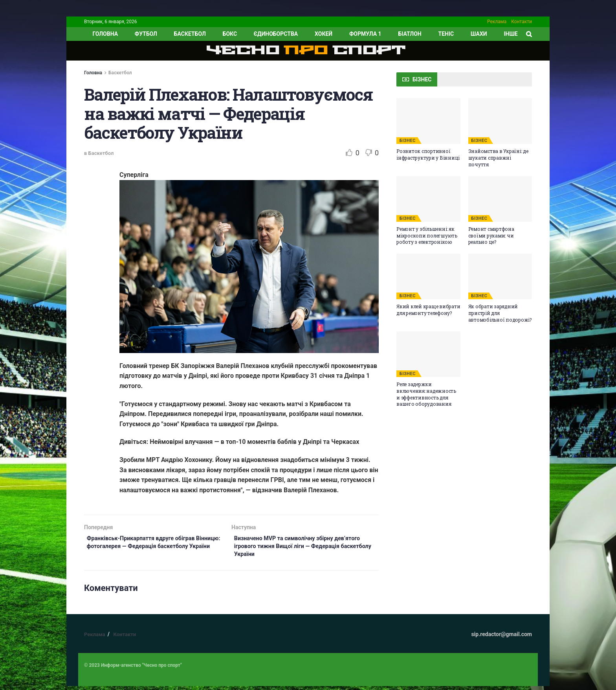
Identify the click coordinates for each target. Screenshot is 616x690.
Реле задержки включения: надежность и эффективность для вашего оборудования (426, 394)
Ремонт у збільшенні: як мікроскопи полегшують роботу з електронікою (427, 236)
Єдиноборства (276, 34)
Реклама (497, 22)
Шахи (479, 34)
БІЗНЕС (408, 141)
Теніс (446, 34)
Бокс (230, 34)
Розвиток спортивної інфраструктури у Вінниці (428, 154)
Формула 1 (365, 34)
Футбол (146, 34)
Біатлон (410, 34)
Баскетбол (190, 34)
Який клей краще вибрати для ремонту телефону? (428, 310)
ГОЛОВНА (105, 34)
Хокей (324, 34)
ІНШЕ (511, 34)
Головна (93, 73)
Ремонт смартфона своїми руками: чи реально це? (491, 236)
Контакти (522, 22)
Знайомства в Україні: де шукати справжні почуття (498, 158)
